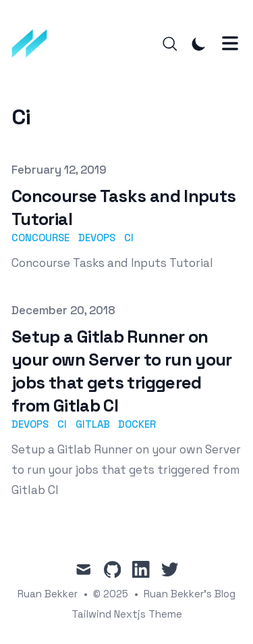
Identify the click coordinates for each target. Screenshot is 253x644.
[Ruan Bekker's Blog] (34, 44)
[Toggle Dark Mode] (199, 44)
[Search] (170, 44)
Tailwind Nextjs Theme (127, 614)
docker (137, 424)
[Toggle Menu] (230, 43)
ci (129, 238)
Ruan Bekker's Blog (190, 594)
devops (97, 238)
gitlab (93, 424)
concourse (40, 238)
